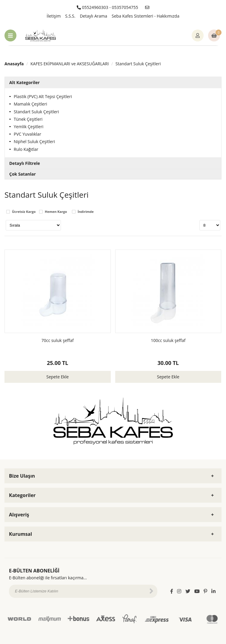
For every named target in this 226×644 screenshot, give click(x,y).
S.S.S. (70, 16)
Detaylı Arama (93, 16)
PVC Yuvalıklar (27, 134)
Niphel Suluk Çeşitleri (34, 141)
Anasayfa (14, 64)
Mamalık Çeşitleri (30, 104)
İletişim (54, 16)
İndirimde (86, 212)
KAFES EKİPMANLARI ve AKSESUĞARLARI (70, 64)
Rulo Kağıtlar (26, 149)
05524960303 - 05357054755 (107, 7)
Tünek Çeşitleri (28, 119)
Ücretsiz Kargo (24, 212)
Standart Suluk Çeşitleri (138, 64)
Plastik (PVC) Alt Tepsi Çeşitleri (43, 96)
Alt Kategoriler (24, 82)
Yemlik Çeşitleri (29, 127)
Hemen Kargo (56, 212)
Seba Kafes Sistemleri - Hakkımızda (146, 16)
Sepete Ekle (57, 377)
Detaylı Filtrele (25, 163)
